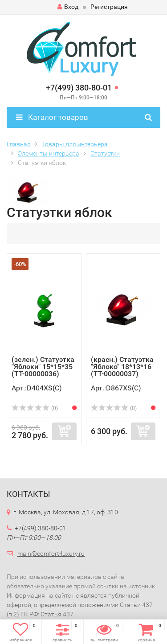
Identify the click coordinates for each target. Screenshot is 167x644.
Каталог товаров (52, 117)
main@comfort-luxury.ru (51, 554)
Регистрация (109, 7)
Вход (68, 7)
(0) (35, 408)
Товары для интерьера (75, 144)
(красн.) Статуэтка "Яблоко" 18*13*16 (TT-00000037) (122, 367)
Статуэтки (105, 153)
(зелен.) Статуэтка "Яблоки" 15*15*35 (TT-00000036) (43, 367)
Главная (19, 144)
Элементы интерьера (49, 153)
